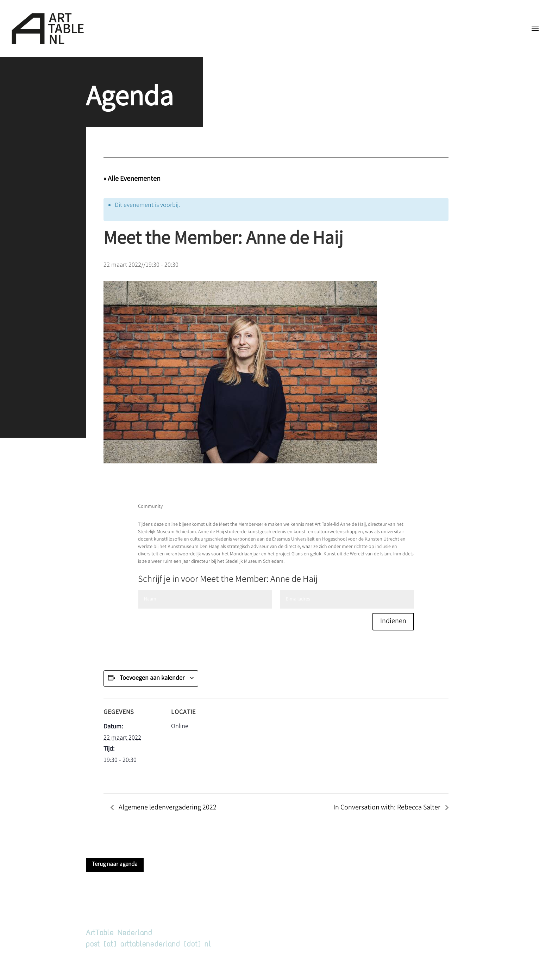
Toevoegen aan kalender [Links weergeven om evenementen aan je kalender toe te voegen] (152, 678)
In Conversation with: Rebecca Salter (388, 808)
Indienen (393, 621)
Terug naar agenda (115, 865)
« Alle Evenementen (132, 179)
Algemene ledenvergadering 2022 (167, 808)
